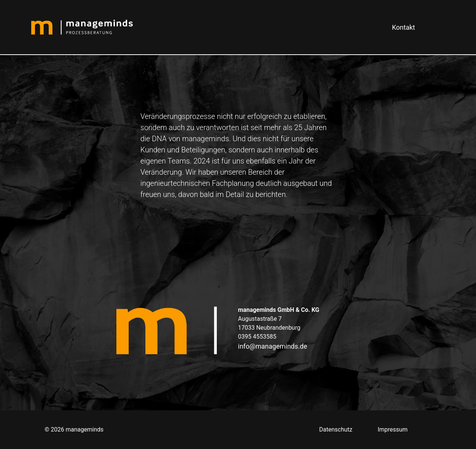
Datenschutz (336, 429)
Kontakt (403, 27)
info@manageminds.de (273, 346)
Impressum (393, 429)
